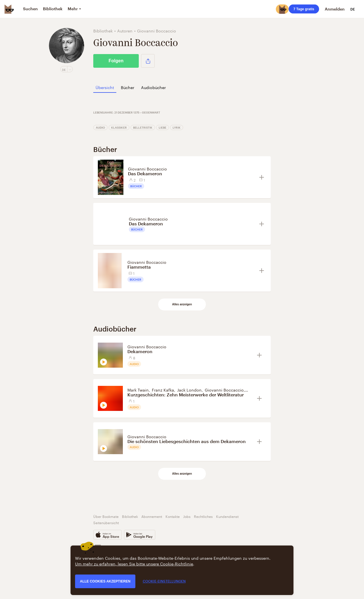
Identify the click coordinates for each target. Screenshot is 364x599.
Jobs (187, 516)
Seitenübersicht (106, 522)
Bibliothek (130, 516)
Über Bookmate (106, 516)
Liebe (163, 127)
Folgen (116, 61)
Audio (100, 127)
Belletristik (143, 127)
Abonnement (152, 516)
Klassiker (119, 127)
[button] (148, 61)
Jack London (189, 390)
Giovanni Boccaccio (147, 168)
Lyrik (177, 127)
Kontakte (173, 516)
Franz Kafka (163, 390)
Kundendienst (227, 516)
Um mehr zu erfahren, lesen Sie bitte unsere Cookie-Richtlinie (134, 563)
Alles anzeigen (182, 304)
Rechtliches (203, 516)
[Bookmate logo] (9, 9)
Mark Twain (138, 390)
